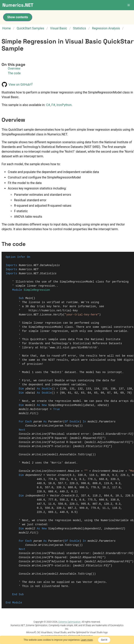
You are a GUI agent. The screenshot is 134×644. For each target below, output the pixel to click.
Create (63, 475)
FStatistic (94, 446)
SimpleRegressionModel (65, 405)
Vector (51, 475)
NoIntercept (39, 409)
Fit (33, 413)
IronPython (64, 105)
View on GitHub (21, 85)
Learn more (87, 640)
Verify (58, 315)
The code (14, 73)
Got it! (104, 640)
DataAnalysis (50, 265)
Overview (14, 68)
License (46, 315)
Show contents (18, 17)
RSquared (89, 438)
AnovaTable (68, 455)
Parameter (56, 422)
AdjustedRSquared (110, 442)
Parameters (107, 422)
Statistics (48, 274)
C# (48, 105)
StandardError (116, 434)
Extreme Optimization (70, 622)
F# (53, 105)
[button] (129, 5)
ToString (71, 426)
